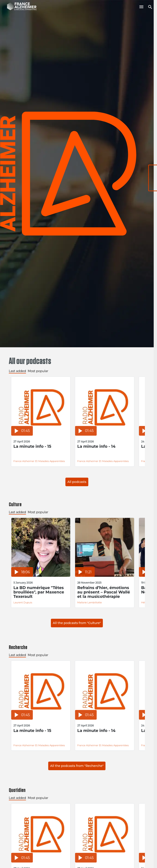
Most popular (38, 371)
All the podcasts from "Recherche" (77, 766)
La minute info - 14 (96, 447)
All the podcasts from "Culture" (77, 623)
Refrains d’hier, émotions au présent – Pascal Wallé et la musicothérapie (104, 592)
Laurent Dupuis (23, 602)
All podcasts (77, 482)
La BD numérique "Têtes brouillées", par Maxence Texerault (39, 592)
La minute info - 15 (32, 447)
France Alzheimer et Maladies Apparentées (39, 461)
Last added (17, 371)
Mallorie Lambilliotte (90, 602)
